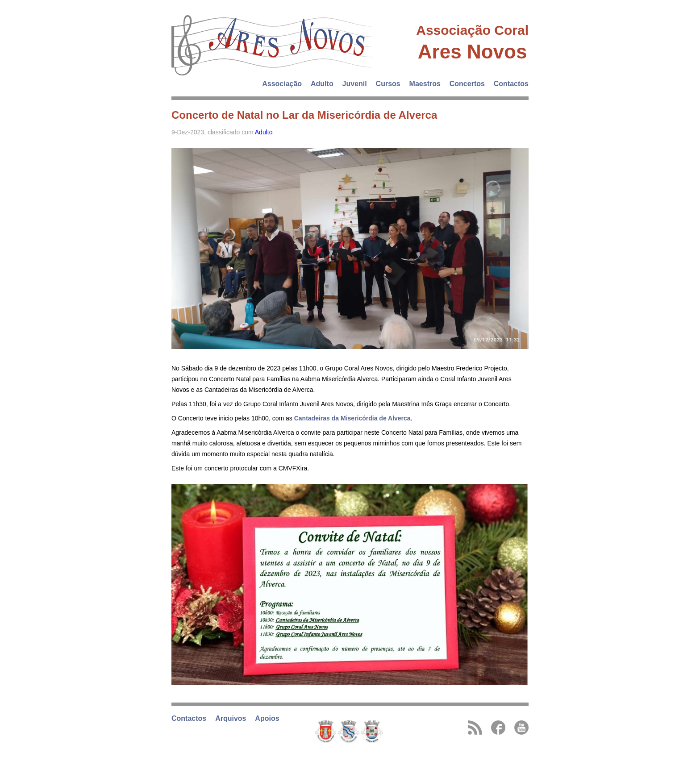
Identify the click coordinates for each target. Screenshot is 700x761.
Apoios (267, 718)
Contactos (511, 84)
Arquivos (231, 718)
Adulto (322, 84)
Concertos (467, 84)
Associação (282, 84)
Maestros (425, 84)
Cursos (388, 84)
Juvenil (355, 84)
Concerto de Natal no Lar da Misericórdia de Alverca (304, 115)
